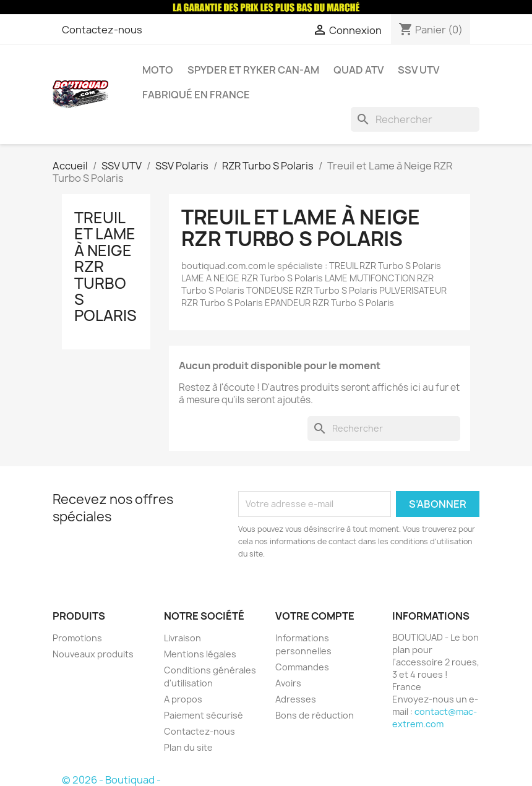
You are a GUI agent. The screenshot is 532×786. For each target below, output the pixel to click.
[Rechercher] (415, 119)
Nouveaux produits (93, 654)
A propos (183, 699)
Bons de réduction (315, 715)
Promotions (77, 638)
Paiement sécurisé (204, 715)
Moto (158, 70)
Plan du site (188, 747)
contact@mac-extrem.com (435, 718)
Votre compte (315, 616)
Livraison (182, 638)
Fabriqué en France (196, 95)
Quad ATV (358, 70)
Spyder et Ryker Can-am (253, 70)
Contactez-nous (102, 30)
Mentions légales (200, 654)
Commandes (302, 667)
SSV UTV (418, 70)
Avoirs (288, 683)
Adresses (296, 699)
